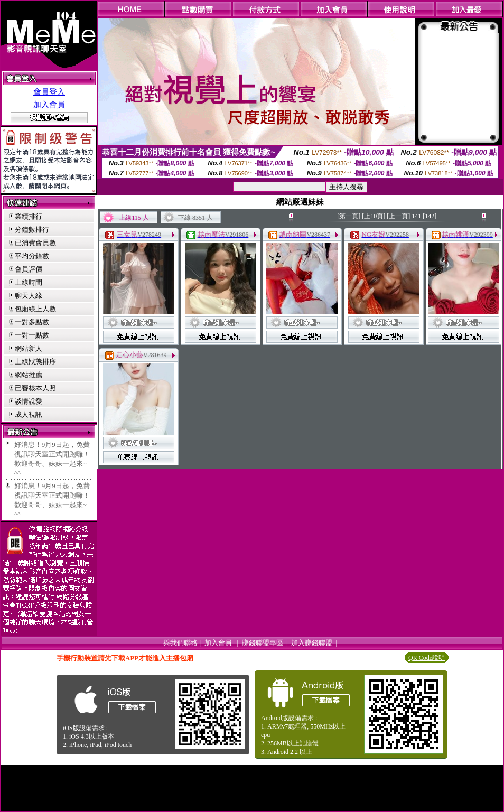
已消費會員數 (35, 243)
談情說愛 (29, 401)
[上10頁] (374, 216)
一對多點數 (32, 322)
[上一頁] (398, 216)
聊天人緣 (29, 296)
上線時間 (29, 282)
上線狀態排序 (35, 362)
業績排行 (29, 216)
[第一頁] (349, 216)
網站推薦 (29, 375)
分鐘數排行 (32, 230)
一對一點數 (32, 335)
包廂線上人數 (35, 309)
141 (416, 216)
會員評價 (29, 269)
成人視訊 (29, 414)
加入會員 (49, 105)
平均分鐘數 (32, 256)
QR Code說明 (427, 658)
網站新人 (29, 348)
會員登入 (49, 92)
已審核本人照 (35, 388)
